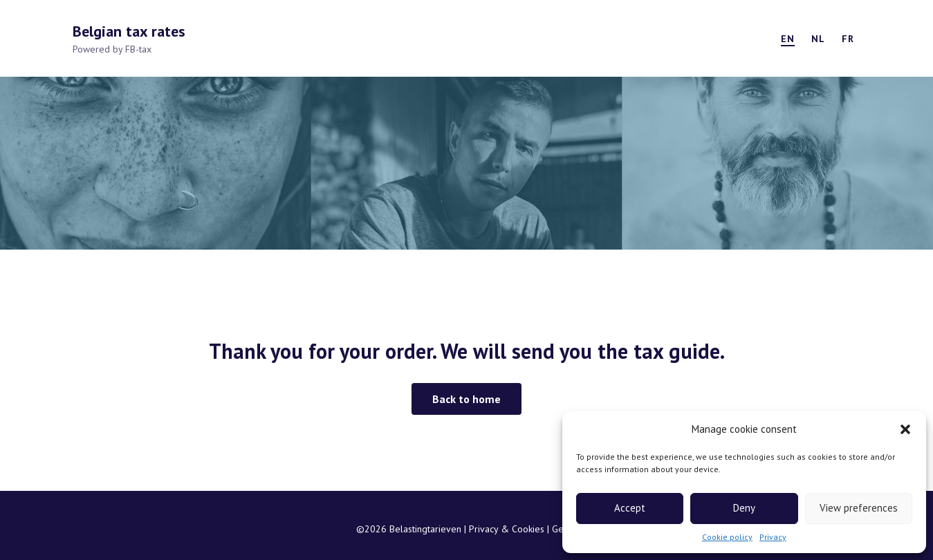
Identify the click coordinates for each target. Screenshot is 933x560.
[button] (905, 429)
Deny (744, 508)
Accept (630, 508)
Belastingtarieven (427, 529)
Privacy (773, 537)
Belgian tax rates (129, 31)
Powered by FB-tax (112, 49)
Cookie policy (727, 537)
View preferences (859, 508)
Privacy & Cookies (508, 529)
